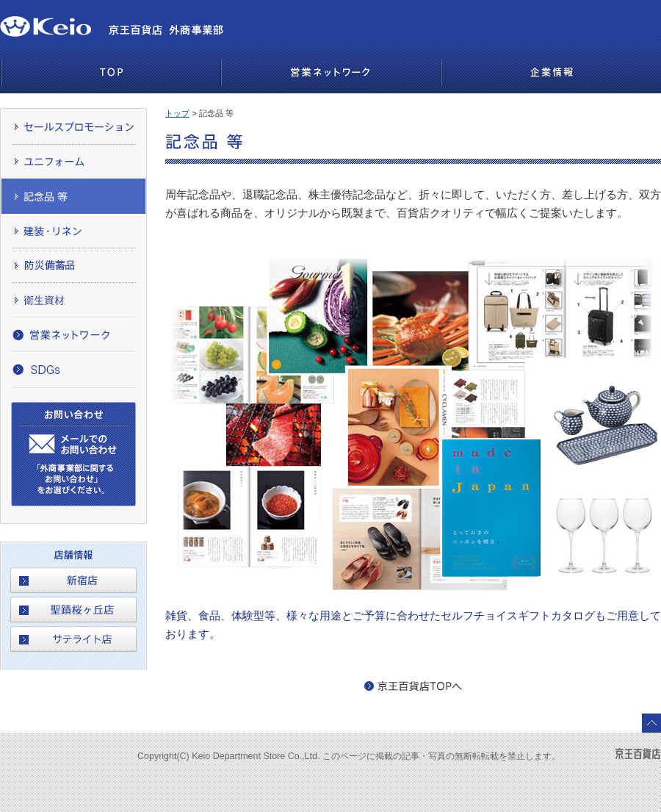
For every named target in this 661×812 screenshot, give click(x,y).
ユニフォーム (73, 161)
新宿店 (73, 580)
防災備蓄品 (73, 265)
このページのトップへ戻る (651, 723)
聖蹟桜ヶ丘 (73, 610)
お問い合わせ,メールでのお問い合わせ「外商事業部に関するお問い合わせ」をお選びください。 (73, 454)
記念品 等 (73, 196)
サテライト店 (73, 639)
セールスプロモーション (73, 127)
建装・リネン (73, 230)
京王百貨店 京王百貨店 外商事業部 (53, 21)
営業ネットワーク (330, 73)
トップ (177, 113)
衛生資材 (73, 299)
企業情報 (551, 73)
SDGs (73, 370)
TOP (110, 73)
